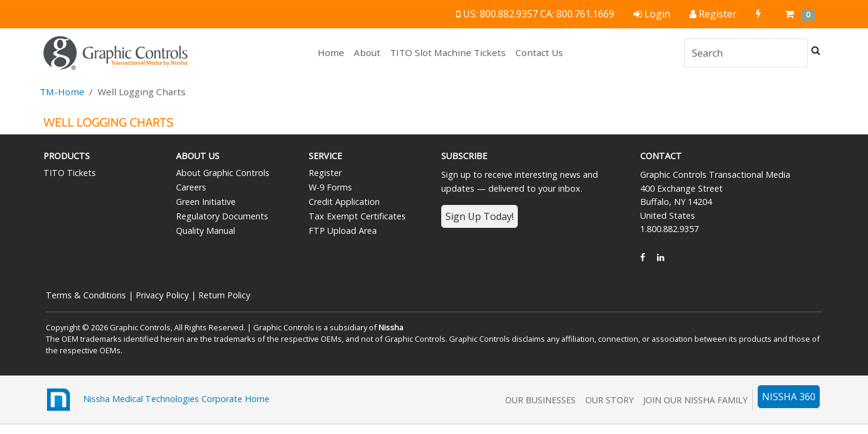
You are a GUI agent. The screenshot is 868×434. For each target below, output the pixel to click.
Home (333, 52)
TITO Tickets (70, 173)
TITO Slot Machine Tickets (448, 52)
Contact (661, 156)
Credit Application (344, 202)
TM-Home (62, 92)
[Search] (746, 53)
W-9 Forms (330, 187)
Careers (191, 187)
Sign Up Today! (480, 216)
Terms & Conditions (86, 295)
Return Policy (224, 295)
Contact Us (539, 52)
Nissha (391, 327)
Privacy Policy (162, 295)
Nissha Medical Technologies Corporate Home (156, 400)
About (367, 52)
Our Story (609, 400)
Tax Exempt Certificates (357, 216)
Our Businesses (540, 400)
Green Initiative (206, 202)
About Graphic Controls (223, 173)
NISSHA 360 (789, 397)
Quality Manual (206, 231)
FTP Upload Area (343, 231)
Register (325, 173)
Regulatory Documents (222, 216)
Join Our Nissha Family (695, 400)
